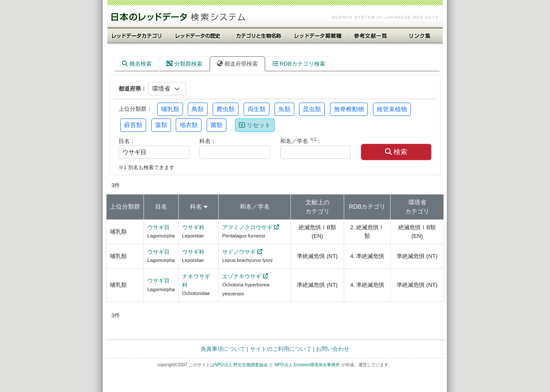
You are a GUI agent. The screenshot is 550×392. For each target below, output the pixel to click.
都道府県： (133, 89)
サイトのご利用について (281, 349)
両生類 (257, 109)
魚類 (284, 109)
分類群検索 (184, 64)
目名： (127, 141)
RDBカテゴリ (367, 207)
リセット (255, 125)
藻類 (161, 125)
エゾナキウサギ (242, 276)
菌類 (217, 125)
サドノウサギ (239, 252)
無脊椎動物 (349, 109)
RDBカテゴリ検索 (299, 64)
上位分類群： (135, 109)
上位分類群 (125, 207)
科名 (196, 207)
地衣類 (189, 125)
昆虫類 (312, 109)
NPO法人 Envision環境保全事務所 (307, 365)
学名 (264, 207)
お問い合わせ (333, 349)
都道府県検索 (237, 64)
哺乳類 (170, 109)
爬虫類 (226, 109)
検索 (396, 152)
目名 (161, 207)
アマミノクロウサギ (247, 227)
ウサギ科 (193, 227)
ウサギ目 (159, 227)
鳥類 (198, 109)
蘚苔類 (133, 125)
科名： (208, 141)
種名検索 (137, 64)
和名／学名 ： (301, 141)
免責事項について (223, 349)
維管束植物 (392, 109)
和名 (246, 207)
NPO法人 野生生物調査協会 (241, 365)
